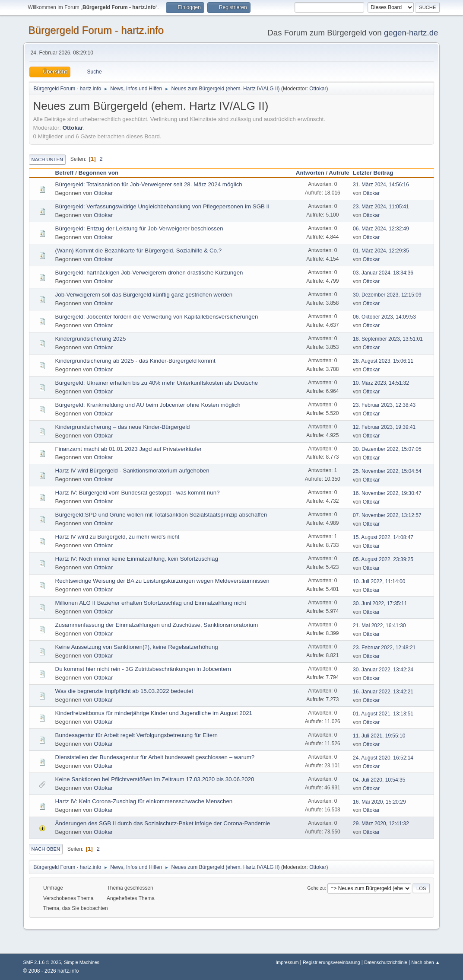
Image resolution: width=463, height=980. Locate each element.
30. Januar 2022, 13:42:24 (383, 670)
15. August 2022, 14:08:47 (383, 537)
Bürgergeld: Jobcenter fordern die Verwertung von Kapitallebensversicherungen (157, 317)
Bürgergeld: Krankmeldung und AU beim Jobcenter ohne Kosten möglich (148, 405)
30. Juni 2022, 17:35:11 (380, 603)
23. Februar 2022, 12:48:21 (384, 648)
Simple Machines (82, 962)
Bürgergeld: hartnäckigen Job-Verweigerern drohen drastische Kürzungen (149, 273)
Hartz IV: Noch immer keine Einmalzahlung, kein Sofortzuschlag (137, 559)
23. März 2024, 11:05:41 (381, 207)
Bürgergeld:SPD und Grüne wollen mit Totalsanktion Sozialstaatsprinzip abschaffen (161, 515)
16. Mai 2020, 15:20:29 (379, 802)
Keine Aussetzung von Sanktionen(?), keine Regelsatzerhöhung (137, 647)
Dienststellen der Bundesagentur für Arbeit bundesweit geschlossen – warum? (155, 757)
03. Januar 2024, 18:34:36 (383, 273)
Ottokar (318, 89)
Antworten (310, 173)
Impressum (288, 962)
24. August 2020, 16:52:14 (383, 758)
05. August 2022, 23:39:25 (383, 559)
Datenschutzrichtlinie (385, 962)
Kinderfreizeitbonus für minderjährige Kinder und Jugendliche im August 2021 (154, 713)
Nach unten (47, 160)
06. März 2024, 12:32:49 (381, 229)
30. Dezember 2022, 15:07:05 (387, 449)
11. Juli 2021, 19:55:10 (379, 736)
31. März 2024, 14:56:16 (381, 185)
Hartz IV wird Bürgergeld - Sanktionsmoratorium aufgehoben (132, 471)
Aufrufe (339, 173)
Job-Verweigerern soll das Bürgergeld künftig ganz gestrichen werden (144, 295)
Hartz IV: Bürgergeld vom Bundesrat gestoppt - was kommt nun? (138, 493)
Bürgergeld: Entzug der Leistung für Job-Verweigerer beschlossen (139, 228)
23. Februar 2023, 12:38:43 (384, 405)
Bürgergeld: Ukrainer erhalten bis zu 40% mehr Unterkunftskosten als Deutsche (157, 383)
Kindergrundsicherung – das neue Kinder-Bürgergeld (123, 427)
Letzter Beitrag (377, 173)
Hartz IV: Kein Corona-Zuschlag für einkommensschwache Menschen (144, 801)
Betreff (65, 173)
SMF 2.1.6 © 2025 (42, 962)
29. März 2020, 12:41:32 (381, 824)
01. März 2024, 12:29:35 (381, 251)
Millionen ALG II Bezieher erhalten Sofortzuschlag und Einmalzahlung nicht (151, 603)
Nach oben (46, 849)
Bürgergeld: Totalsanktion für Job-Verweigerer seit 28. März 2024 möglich (149, 184)
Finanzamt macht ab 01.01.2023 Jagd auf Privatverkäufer (128, 449)
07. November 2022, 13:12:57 (387, 515)
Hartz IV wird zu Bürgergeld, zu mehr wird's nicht (117, 537)
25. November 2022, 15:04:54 (387, 471)
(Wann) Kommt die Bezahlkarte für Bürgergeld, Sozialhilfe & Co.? (138, 251)
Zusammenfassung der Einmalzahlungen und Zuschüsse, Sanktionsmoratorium (157, 625)
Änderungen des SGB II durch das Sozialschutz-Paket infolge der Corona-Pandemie (163, 823)
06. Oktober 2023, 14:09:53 (384, 317)
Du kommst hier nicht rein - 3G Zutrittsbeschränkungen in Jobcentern (143, 669)
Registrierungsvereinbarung (331, 962)
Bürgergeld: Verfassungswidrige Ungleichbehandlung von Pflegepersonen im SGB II (162, 206)
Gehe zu (316, 888)
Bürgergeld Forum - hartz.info (96, 30)
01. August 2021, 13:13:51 (383, 714)
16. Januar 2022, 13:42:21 (383, 692)
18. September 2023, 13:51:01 (388, 339)
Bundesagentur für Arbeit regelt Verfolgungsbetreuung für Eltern (136, 735)
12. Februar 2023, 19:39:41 (384, 427)
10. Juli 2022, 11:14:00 (379, 581)
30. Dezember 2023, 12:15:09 (387, 295)
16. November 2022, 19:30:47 (387, 493)
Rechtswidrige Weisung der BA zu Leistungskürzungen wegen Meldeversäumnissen (162, 581)
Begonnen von (99, 173)
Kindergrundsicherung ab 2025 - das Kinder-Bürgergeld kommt (135, 361)
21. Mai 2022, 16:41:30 (379, 626)
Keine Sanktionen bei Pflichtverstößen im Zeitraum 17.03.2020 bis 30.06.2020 (155, 779)
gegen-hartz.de (411, 33)
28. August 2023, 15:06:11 (383, 361)
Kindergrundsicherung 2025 (91, 339)
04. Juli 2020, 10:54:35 (379, 780)
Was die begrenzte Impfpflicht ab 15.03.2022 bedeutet (124, 691)
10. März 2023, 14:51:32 (381, 383)
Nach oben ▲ (426, 962)
